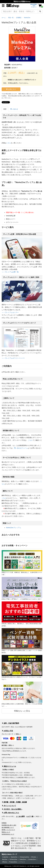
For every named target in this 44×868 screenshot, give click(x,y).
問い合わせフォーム (21, 448)
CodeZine (5, 857)
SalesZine (23, 859)
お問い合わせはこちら (10, 813)
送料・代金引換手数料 (10, 723)
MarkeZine (14, 857)
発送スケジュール (9, 766)
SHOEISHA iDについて (8, 834)
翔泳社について (6, 832)
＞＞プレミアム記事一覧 (10, 272)
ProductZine (13, 862)
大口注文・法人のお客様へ (12, 809)
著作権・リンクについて (8, 830)
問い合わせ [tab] (14, 109)
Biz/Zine (5, 859)
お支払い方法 (7, 731)
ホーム (4, 18)
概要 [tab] (5, 109)
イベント (22, 862)
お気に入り (11, 89)
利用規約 (4, 823)
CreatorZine (32, 859)
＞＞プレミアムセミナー (10, 312)
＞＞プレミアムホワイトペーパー (13, 358)
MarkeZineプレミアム (14, 528)
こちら (9, 143)
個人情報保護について (8, 827)
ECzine (34, 857)
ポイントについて (9, 806)
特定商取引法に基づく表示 (9, 825)
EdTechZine (14, 859)
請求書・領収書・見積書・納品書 (14, 802)
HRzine (5, 862)
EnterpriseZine (24, 857)
